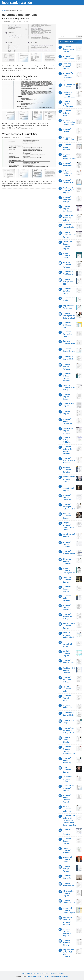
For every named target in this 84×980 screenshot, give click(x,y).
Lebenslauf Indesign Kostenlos (67, 147)
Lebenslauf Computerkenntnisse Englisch (70, 235)
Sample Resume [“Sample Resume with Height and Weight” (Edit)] (50, 976)
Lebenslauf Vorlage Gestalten (67, 598)
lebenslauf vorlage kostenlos (35, 976)
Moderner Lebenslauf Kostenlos (67, 265)
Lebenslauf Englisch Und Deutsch (68, 334)
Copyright (36, 973)
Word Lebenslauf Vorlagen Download (69, 670)
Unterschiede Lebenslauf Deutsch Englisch (69, 910)
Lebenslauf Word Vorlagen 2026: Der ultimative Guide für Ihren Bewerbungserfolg (69, 820)
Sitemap (22, 973)
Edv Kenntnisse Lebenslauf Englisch (68, 894)
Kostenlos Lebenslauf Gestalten (67, 470)
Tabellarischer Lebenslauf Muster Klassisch (69, 95)
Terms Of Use (53, 973)
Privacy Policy (44, 973)
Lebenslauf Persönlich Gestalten (67, 832)
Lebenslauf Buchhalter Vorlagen (67, 680)
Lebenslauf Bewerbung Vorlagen (67, 199)
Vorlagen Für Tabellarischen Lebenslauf (68, 173)
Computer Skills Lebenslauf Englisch (68, 788)
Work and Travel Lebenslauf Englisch (69, 626)
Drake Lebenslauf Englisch (67, 770)
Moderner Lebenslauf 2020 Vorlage (69, 387)
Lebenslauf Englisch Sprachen (67, 544)
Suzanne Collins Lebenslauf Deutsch (69, 860)
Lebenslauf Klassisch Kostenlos (67, 367)
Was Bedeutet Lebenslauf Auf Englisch (68, 190)
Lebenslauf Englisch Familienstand (68, 104)
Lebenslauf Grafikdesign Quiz (67, 325)
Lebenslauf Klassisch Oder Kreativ (68, 644)
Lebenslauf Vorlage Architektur (67, 440)
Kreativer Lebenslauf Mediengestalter (69, 571)
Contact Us (29, 973)
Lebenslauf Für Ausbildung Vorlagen (68, 218)
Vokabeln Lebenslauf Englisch (67, 653)
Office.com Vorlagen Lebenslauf (67, 561)
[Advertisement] (71, 20)
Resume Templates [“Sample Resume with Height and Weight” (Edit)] (62, 976)
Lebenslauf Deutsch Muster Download (68, 49)
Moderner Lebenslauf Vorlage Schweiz (69, 635)
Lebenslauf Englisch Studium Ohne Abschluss (69, 122)
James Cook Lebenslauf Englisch (67, 580)
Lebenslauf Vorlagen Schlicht (67, 113)
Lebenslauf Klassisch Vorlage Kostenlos (69, 461)
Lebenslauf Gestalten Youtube (67, 291)
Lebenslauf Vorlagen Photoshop (67, 869)
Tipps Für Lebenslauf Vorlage (67, 689)
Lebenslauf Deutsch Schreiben (67, 740)
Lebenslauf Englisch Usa (15, 19)
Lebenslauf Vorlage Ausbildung (67, 761)
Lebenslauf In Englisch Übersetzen (68, 497)
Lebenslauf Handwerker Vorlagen (67, 617)
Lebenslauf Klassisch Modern (67, 698)
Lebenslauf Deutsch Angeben (67, 589)
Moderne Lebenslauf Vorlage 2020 (68, 809)
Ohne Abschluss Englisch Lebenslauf (68, 431)
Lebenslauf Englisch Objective (67, 397)
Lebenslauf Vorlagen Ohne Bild (68, 282)
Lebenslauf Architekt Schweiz (67, 943)
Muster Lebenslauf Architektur (67, 850)
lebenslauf (7, 22)
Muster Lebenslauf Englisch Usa (19, 76)
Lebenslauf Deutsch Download (67, 841)
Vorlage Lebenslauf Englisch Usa (20, 134)
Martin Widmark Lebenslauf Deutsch (69, 479)
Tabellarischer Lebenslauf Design (68, 779)
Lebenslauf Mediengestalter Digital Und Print (69, 316)
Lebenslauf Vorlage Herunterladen (68, 421)
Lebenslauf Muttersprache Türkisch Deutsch (69, 507)
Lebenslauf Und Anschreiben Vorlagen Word (68, 731)
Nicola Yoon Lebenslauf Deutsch (67, 516)
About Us (61, 973)
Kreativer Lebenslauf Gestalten (67, 256)
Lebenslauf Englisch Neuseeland (67, 607)
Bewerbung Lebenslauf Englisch (67, 66)
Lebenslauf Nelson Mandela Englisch (69, 488)
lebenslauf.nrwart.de (17, 3)
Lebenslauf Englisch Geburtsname (68, 209)
